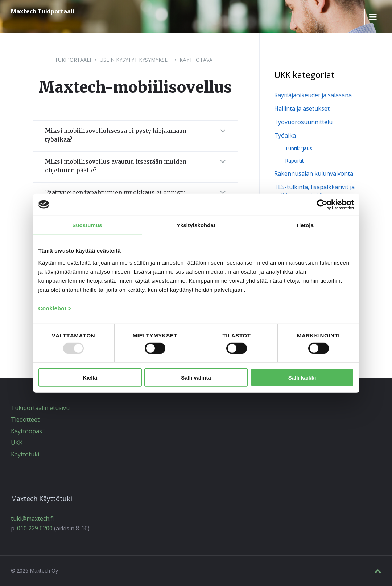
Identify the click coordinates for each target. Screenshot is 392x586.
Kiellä (90, 377)
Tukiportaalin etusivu (40, 408)
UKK (17, 443)
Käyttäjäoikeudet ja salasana (313, 95)
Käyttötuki (25, 454)
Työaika (285, 135)
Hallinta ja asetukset (302, 108)
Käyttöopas (26, 431)
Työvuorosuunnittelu (303, 122)
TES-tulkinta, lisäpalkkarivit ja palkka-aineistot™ (314, 191)
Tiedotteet (25, 419)
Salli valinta (196, 377)
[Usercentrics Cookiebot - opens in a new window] (322, 204)
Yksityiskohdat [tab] (196, 225)
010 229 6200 (35, 528)
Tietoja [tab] (305, 225)
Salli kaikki (302, 377)
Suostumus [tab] (87, 225)
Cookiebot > (55, 308)
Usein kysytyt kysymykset (135, 60)
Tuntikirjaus (299, 148)
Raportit (294, 161)
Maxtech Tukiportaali (43, 11)
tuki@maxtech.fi (32, 519)
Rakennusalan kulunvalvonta (314, 173)
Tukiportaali (73, 60)
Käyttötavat (198, 60)
